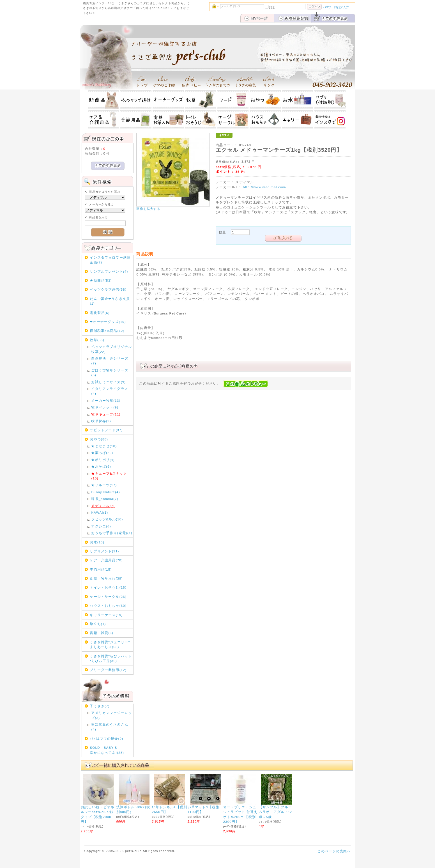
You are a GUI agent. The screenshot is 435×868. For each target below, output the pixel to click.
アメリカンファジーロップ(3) (111, 715)
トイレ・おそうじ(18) (108, 587)
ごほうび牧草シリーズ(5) (110, 373)
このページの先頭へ (334, 851)
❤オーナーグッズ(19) (108, 322)
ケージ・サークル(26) (108, 597)
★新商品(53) (101, 280)
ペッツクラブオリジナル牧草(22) (111, 349)
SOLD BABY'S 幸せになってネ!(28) (111, 750)
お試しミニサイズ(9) (108, 382)
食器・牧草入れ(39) (106, 578)
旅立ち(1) (98, 624)
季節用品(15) (101, 569)
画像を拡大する (148, 209)
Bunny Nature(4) (105, 492)
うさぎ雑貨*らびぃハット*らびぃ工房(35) (111, 658)
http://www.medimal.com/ (265, 187)
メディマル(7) (103, 506)
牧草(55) (97, 340)
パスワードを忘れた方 (336, 7)
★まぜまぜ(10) (104, 446)
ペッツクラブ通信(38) (108, 289)
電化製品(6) (100, 313)
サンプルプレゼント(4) (109, 271)
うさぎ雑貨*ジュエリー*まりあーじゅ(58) (110, 644)
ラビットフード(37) (106, 430)
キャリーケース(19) (106, 615)
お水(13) (97, 542)
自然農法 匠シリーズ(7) (110, 361)
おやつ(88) (99, 439)
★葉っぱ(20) (102, 453)
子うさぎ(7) (100, 706)
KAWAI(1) (100, 512)
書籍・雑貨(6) (101, 633)
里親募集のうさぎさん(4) (110, 727)
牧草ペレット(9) (105, 407)
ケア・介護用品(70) (106, 560)
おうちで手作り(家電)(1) (112, 533)
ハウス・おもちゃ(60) (108, 606)
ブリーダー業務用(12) (108, 670)
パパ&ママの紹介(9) (106, 739)
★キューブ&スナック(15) (109, 476)
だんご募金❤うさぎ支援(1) (110, 301)
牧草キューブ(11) (106, 414)
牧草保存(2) (101, 421)
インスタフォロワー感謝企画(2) (110, 260)
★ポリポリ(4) (103, 460)
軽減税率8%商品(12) (107, 331)
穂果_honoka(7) (105, 499)
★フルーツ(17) (104, 485)
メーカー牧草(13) (106, 400)
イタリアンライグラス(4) (110, 391)
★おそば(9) (101, 466)
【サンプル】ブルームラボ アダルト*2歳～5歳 (276, 812)
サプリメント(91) (104, 551)
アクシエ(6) (101, 526)
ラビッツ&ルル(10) (107, 519)
